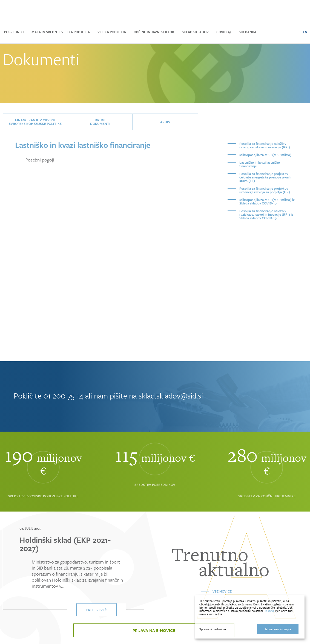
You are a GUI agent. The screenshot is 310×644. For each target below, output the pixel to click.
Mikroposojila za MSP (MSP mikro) (265, 155)
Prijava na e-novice (154, 630)
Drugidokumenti (100, 122)
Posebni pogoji (40, 160)
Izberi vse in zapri (278, 629)
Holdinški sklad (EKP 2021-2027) (65, 544)
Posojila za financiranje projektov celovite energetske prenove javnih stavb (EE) (265, 177)
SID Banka (248, 32)
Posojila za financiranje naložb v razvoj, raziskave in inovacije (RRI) (265, 145)
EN (305, 32)
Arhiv (165, 122)
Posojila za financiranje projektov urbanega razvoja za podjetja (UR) (265, 190)
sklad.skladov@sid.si (171, 395)
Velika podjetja (112, 32)
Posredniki (14, 32)
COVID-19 (224, 32)
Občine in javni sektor (154, 32)
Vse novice (222, 591)
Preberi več (97, 610)
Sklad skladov (195, 32)
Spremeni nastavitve (213, 629)
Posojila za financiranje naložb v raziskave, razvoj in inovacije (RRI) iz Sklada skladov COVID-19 (266, 214)
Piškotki (269, 611)
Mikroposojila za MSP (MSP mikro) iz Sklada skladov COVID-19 (267, 201)
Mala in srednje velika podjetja (61, 32)
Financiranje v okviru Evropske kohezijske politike (35, 122)
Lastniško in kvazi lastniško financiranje (260, 164)
